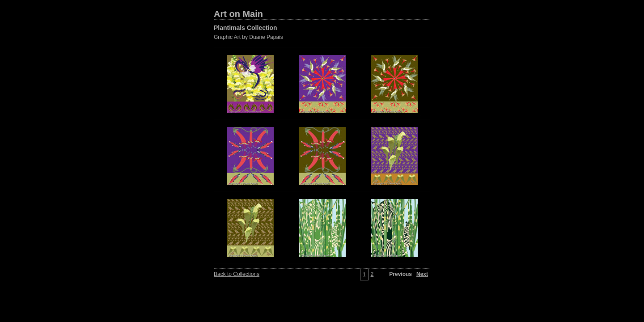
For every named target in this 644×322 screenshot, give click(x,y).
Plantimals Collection (246, 28)
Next (422, 274)
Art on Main (238, 14)
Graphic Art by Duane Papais (248, 37)
